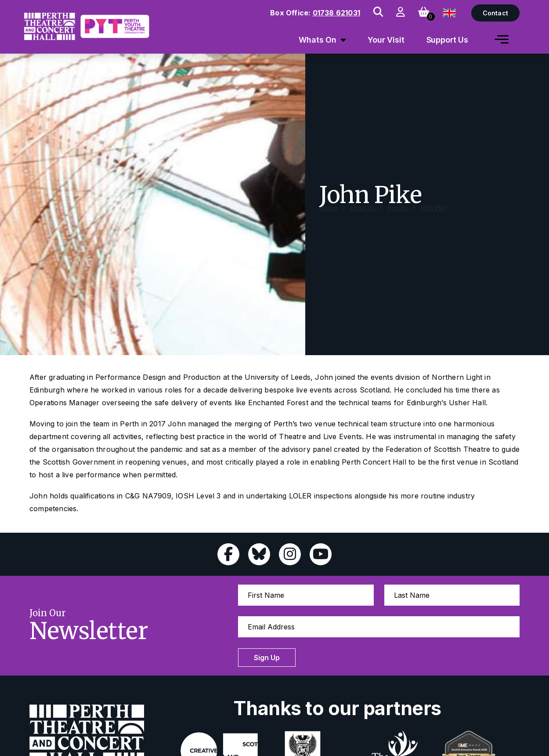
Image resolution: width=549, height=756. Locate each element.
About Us (362, 216)
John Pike (434, 216)
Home (328, 216)
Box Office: (315, 13)
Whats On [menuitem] (318, 40)
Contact (495, 13)
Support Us (448, 40)
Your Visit (386, 40)
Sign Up (267, 658)
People (397, 216)
